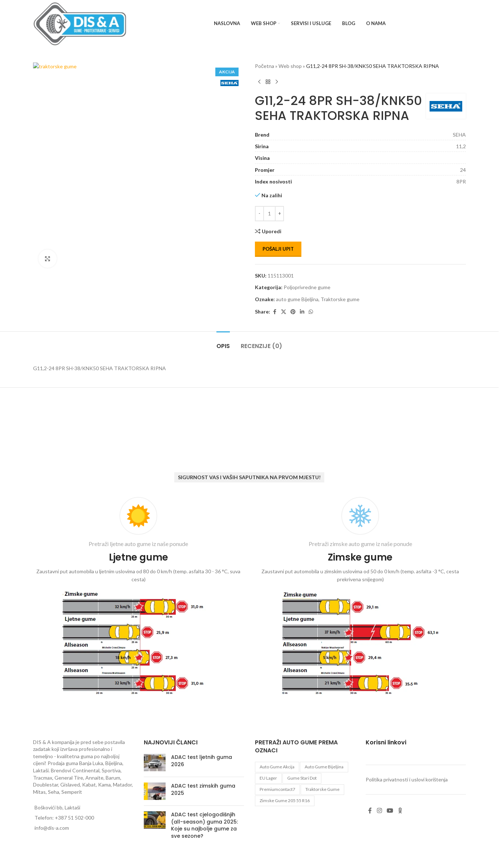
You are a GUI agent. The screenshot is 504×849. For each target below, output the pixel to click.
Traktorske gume (340, 299)
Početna (265, 66)
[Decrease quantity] (259, 214)
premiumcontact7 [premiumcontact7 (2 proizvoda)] (277, 789)
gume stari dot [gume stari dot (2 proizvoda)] (302, 778)
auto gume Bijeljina (297, 299)
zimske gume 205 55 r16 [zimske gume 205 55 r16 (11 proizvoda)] (285, 801)
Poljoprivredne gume (307, 287)
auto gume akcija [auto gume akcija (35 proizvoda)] (277, 767)
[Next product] (277, 82)
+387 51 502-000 (74, 818)
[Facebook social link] (275, 312)
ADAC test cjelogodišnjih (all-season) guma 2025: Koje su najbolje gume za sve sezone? (204, 825)
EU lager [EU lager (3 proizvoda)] (268, 778)
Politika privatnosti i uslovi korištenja (407, 779)
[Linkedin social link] (302, 312)
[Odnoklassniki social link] (400, 811)
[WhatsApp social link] (311, 312)
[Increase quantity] (279, 214)
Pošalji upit (278, 249)
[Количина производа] (269, 214)
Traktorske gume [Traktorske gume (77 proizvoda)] (322, 789)
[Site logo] (80, 23)
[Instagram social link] (379, 811)
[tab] (223, 342)
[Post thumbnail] (155, 763)
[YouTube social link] (390, 811)
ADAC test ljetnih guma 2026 (202, 761)
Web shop (290, 66)
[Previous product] (259, 82)
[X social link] (284, 312)
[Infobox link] (139, 598)
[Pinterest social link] (293, 312)
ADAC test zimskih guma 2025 (203, 789)
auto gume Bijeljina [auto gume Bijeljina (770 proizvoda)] (324, 767)
